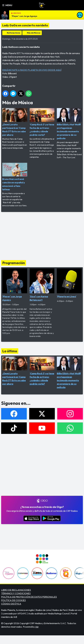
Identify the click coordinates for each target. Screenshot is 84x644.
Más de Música (34, 33)
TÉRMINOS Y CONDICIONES (16, 593)
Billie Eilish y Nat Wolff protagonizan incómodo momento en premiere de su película (69, 124)
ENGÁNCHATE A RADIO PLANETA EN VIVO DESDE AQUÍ (32, 70)
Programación (14, 263)
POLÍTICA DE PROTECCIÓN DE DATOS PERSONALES (29, 597)
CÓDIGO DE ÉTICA (11, 604)
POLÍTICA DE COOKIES (13, 600)
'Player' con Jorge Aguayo (24, 16)
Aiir (37, 627)
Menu (7, 5)
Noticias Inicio (14, 33)
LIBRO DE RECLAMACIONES (16, 590)
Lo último (10, 351)
